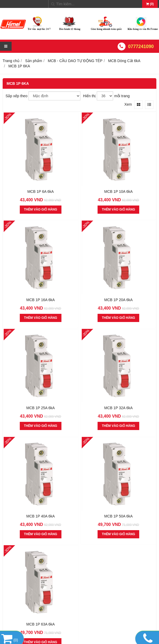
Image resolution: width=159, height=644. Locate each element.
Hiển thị (90, 96)
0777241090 (141, 46)
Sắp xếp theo (16, 96)
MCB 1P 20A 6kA (118, 300)
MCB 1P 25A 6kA (41, 408)
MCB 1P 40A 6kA (41, 516)
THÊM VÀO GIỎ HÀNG (41, 209)
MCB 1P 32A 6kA (118, 408)
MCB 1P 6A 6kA (41, 192)
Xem (128, 104)
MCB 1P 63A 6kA (41, 624)
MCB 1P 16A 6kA (41, 300)
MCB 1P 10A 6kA (118, 192)
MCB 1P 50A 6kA (118, 516)
